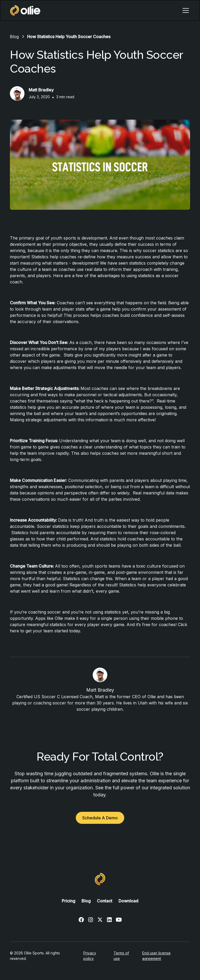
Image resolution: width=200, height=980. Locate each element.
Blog (86, 901)
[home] (25, 10)
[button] (185, 10)
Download (128, 901)
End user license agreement (156, 956)
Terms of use (121, 956)
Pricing (68, 901)
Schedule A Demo (100, 818)
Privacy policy (90, 956)
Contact (105, 901)
